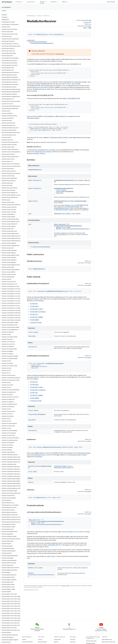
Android (24, 639)
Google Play (53, 2)
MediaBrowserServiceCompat (53, 86)
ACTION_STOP (34, 315)
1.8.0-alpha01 (88, 26)
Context (76, 180)
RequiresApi (58, 224)
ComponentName (61, 191)
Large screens (57, 639)
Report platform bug (107, 639)
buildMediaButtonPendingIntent (63, 180)
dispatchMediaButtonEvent (62, 208)
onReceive (57, 214)
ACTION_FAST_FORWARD (37, 317)
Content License (66, 586)
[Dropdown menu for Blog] (68, 2)
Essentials (18, 2)
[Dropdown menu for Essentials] (23, 2)
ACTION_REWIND (35, 320)
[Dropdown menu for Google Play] (59, 2)
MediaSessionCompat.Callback (59, 138)
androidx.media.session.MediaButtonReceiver (42, 43)
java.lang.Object (31, 40)
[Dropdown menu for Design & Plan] (36, 2)
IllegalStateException (39, 89)
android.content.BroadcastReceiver (38, 42)
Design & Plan (31, 2)
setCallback (85, 210)
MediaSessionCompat (81, 82)
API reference (6, 7)
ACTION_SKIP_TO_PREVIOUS (38, 312)
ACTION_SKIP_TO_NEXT (37, 309)
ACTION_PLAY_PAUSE (36, 323)
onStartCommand (48, 116)
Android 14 (73, 642)
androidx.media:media (86, 20)
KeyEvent (30, 139)
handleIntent (63, 116)
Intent (56, 203)
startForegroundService (61, 235)
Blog (65, 2)
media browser (51, 556)
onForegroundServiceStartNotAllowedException (68, 226)
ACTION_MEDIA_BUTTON (34, 86)
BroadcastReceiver (59, 34)
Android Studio (111, 2)
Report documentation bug (109, 642)
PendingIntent (37, 180)
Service (46, 82)
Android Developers (31, 16)
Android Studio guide (91, 641)
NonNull (59, 227)
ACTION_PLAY (34, 304)
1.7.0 (90, 512)
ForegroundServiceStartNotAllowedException (75, 229)
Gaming (40, 639)
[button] (10, 22)
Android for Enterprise (27, 642)
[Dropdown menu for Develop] (46, 2)
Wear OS (56, 642)
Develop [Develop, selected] (42, 2)
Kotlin (85, 28)
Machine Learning (42, 642)
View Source (87, 22)
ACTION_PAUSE (34, 306)
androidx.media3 (60, 54)
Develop (39, 16)
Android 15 (73, 639)
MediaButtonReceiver (42, 34)
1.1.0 (90, 24)
